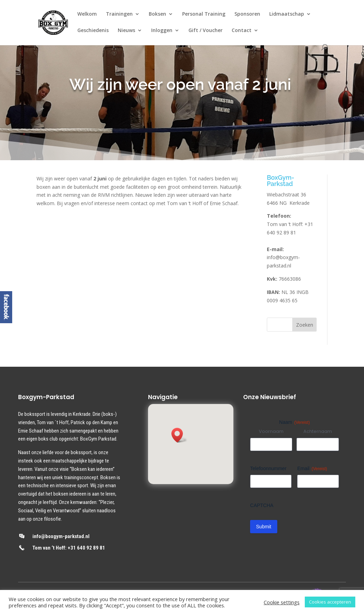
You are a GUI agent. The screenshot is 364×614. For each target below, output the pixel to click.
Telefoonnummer (268, 468)
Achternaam (318, 432)
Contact (242, 31)
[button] (179, 435)
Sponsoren (247, 14)
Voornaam (271, 432)
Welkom (87, 14)
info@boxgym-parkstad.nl (61, 536)
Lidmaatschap (287, 14)
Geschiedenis (93, 31)
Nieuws (126, 31)
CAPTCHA (262, 505)
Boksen (157, 14)
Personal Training (204, 14)
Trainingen (119, 14)
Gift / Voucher (206, 31)
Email (312, 469)
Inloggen (162, 31)
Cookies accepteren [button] (330, 602)
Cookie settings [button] (282, 602)
